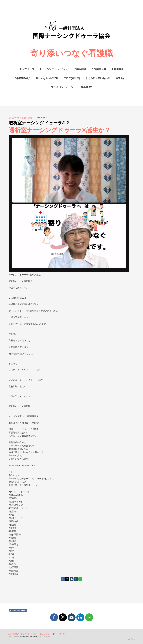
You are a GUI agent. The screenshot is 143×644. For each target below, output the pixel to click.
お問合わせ (122, 78)
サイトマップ (59, 634)
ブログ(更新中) (72, 78)
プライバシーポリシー (63, 87)
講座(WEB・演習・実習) (22, 118)
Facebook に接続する (18, 611)
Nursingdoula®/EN (47, 78)
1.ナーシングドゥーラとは (54, 69)
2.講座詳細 (80, 69)
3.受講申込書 (99, 69)
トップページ (27, 69)
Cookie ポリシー (46, 634)
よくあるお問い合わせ (98, 78)
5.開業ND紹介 (23, 78)
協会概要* (87, 87)
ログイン (132, 639)
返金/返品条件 (14, 634)
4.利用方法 (118, 69)
